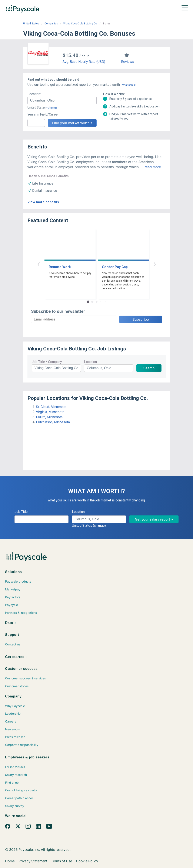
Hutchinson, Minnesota (53, 422)
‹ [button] (39, 264)
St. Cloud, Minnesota (51, 407)
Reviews (128, 62)
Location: (34, 94)
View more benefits (43, 202)
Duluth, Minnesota (49, 417)
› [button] (155, 264)
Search (149, 368)
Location (90, 362)
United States (31, 24)
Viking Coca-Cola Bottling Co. (80, 24)
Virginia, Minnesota (50, 412)
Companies (51, 24)
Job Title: (21, 512)
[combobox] (62, 100)
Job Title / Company (47, 362)
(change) (52, 107)
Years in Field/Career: (43, 114)
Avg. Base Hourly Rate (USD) (84, 62)
